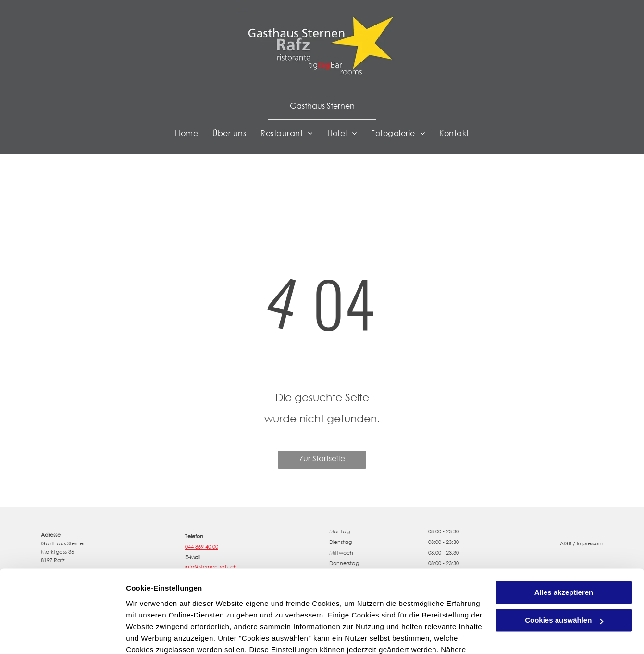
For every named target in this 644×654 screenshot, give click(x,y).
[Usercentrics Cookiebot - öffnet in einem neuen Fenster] (62, 635)
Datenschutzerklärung (362, 609)
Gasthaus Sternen (322, 105)
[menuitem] (186, 133)
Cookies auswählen (160, 635)
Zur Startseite (322, 458)
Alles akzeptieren (564, 540)
